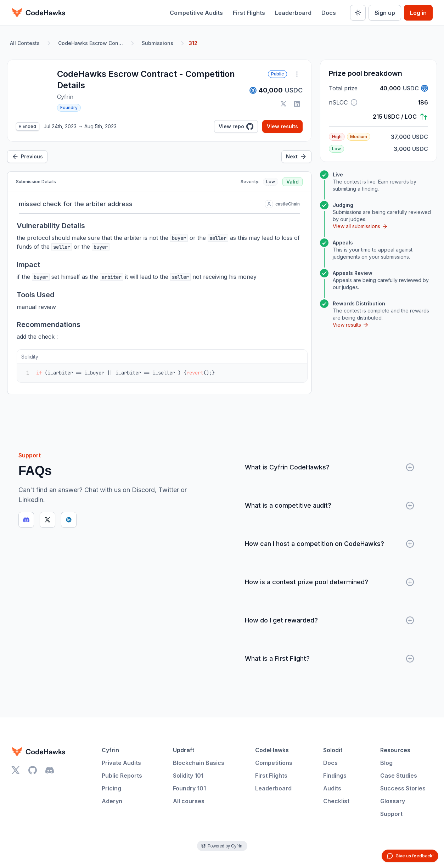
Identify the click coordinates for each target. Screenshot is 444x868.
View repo (236, 126)
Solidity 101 (188, 776)
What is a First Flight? (330, 659)
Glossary (393, 801)
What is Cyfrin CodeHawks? (330, 467)
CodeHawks (272, 750)
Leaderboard (293, 13)
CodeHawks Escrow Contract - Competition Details (92, 43)
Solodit (333, 750)
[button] (354, 102)
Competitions (274, 763)
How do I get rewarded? (330, 620)
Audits (332, 788)
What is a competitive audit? (330, 506)
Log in (418, 13)
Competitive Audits (196, 13)
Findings (335, 776)
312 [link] (193, 43)
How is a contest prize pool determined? (330, 582)
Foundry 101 (189, 788)
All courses (189, 801)
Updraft (184, 750)
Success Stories (403, 788)
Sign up (385, 13)
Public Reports (122, 776)
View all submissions (360, 226)
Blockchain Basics (199, 763)
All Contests (25, 43)
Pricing (111, 788)
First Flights (249, 13)
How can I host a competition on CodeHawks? (330, 544)
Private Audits (121, 763)
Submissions (158, 43)
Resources (395, 750)
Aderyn (112, 801)
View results (282, 126)
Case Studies (399, 776)
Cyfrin (110, 750)
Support (391, 814)
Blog (386, 763)
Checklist (336, 801)
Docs (329, 13)
